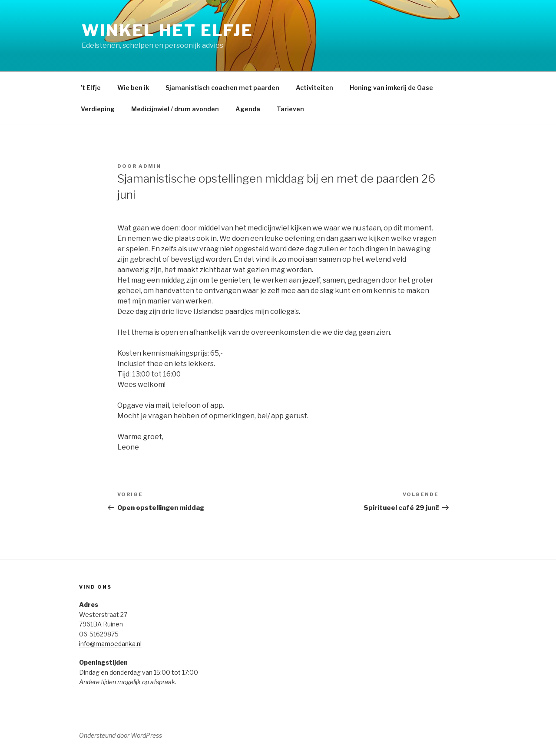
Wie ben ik (133, 88)
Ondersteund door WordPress (121, 735)
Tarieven (290, 109)
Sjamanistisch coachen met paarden (222, 88)
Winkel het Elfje (167, 30)
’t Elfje (91, 88)
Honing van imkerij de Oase (391, 88)
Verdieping (98, 109)
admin (150, 166)
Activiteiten (314, 88)
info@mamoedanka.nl (110, 644)
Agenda (248, 109)
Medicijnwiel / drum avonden (175, 109)
